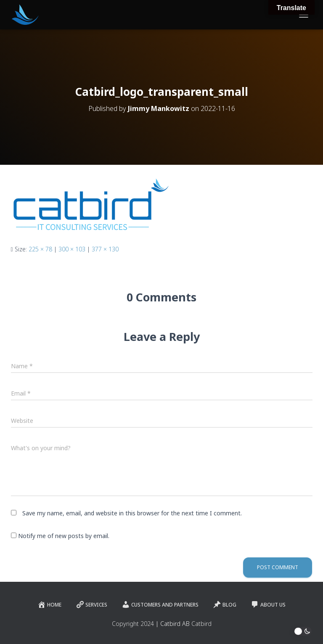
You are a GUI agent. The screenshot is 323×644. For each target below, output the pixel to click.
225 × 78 (40, 249)
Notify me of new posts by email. (64, 536)
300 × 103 (72, 249)
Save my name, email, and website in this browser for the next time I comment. (132, 513)
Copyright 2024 (133, 624)
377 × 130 (105, 249)
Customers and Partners (160, 604)
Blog (225, 604)
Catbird (201, 624)
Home (49, 604)
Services (91, 604)
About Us (268, 604)
